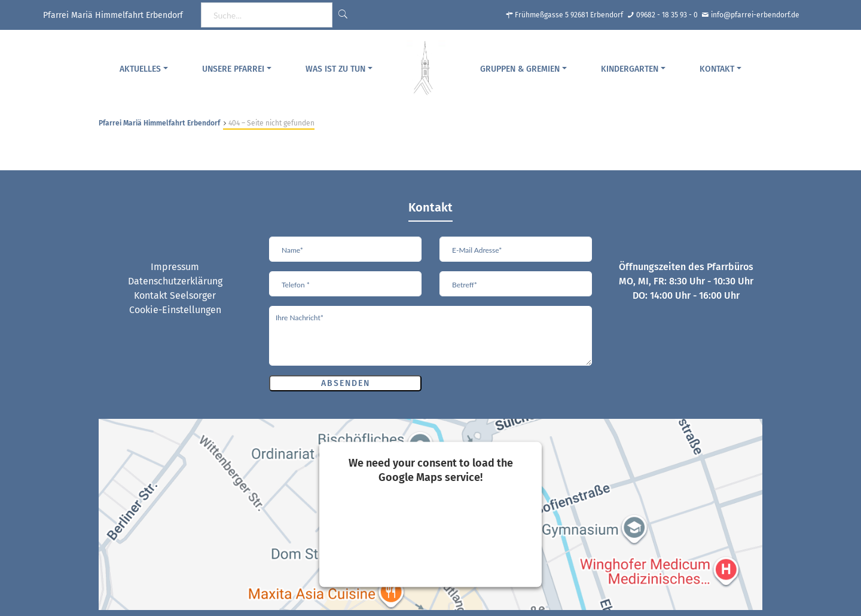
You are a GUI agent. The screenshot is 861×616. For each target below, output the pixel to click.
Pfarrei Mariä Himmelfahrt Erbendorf (159, 123)
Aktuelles (140, 69)
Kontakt (717, 69)
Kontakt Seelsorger (175, 295)
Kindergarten (630, 69)
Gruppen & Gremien (520, 69)
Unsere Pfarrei (233, 69)
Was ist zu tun (335, 69)
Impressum (175, 267)
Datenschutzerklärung (175, 281)
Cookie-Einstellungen (175, 310)
